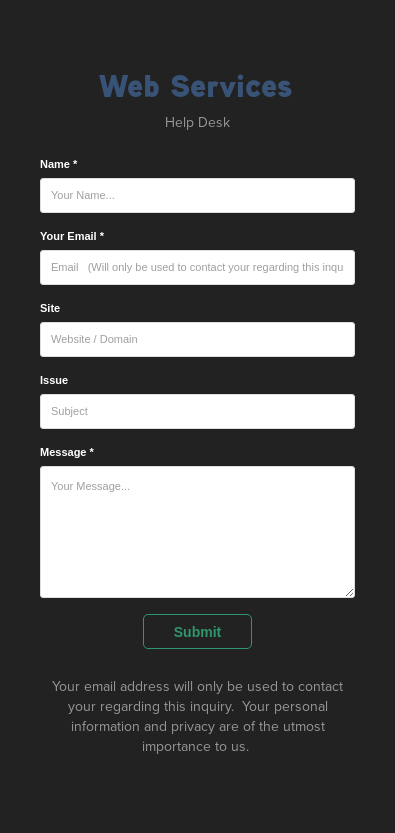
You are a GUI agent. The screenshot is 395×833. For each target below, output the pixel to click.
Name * (58, 164)
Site (50, 308)
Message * (67, 452)
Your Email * (72, 236)
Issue (54, 380)
